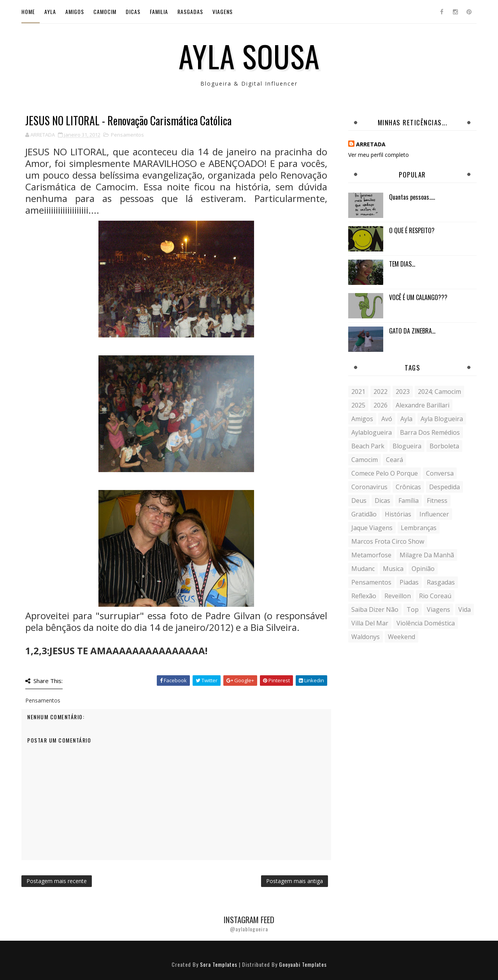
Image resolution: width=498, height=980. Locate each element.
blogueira (407, 446)
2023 (403, 392)
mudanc (363, 569)
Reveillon (398, 596)
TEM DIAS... (402, 264)
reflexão (364, 596)
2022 (381, 392)
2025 (358, 405)
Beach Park (368, 446)
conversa (440, 473)
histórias (398, 514)
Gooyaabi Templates (303, 964)
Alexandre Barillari (423, 405)
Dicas (133, 11)
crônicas (408, 487)
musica (393, 569)
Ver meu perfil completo (379, 155)
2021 (358, 392)
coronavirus (369, 487)
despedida (445, 487)
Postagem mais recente (57, 881)
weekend (402, 637)
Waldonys (366, 637)
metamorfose (371, 555)
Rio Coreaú (435, 596)
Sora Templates (219, 964)
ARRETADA (371, 144)
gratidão (364, 514)
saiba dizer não (375, 609)
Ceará (395, 460)
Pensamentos (127, 135)
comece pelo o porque (385, 473)
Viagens (223, 11)
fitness (437, 501)
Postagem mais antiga (295, 881)
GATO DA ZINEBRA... (412, 331)
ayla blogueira (442, 419)
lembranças (419, 528)
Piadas (409, 582)
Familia (159, 11)
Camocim (105, 11)
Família (409, 501)
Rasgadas (190, 11)
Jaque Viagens (372, 528)
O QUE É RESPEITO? (412, 230)
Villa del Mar (370, 623)
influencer (434, 514)
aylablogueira (372, 432)
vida (465, 609)
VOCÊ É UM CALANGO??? (418, 297)
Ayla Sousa (249, 56)
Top (413, 609)
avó (387, 419)
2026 (381, 405)
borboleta (444, 446)
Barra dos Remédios (430, 432)
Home (28, 11)
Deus (359, 501)
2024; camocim (439, 392)
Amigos (75, 11)
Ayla (50, 11)
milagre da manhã (427, 555)
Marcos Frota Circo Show (388, 541)
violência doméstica (426, 623)
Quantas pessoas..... (412, 197)
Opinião (423, 569)
